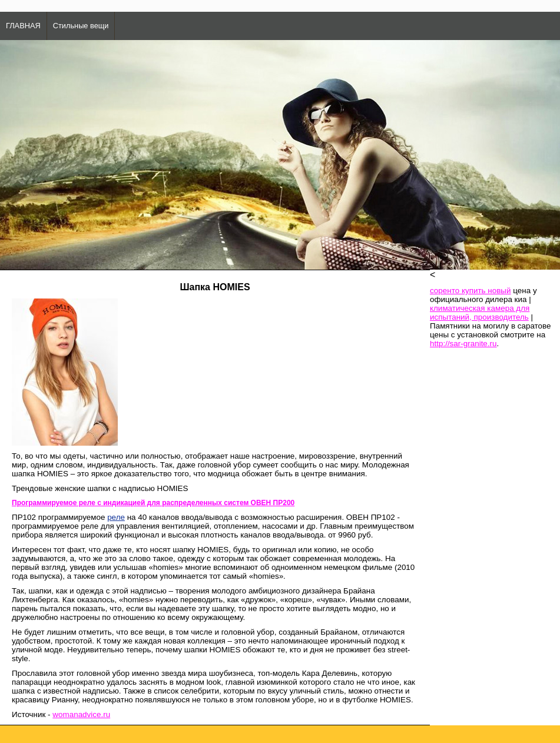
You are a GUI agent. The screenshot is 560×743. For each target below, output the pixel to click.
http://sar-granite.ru (463, 344)
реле (116, 517)
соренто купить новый (470, 291)
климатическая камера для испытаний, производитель (480, 313)
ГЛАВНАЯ (23, 26)
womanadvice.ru (81, 714)
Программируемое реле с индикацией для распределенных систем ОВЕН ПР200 (153, 503)
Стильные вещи (81, 26)
